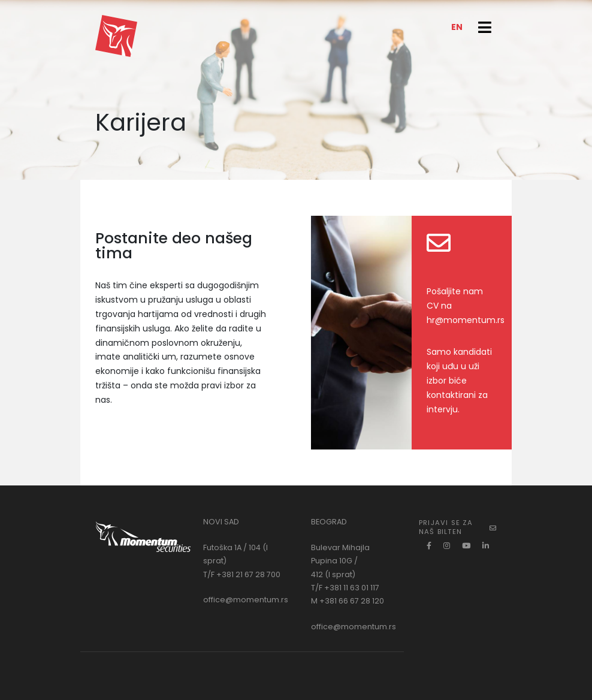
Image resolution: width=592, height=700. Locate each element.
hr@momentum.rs (466, 320)
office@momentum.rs (246, 600)
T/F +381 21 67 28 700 (242, 574)
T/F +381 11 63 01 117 (345, 588)
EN (457, 27)
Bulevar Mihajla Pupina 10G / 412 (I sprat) (340, 561)
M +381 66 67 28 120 (348, 601)
